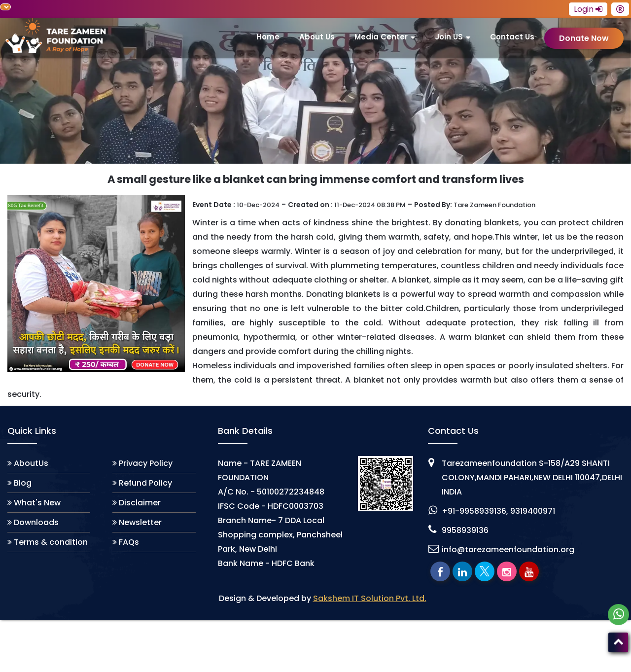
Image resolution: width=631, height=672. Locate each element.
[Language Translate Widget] (5, 7)
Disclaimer (140, 503)
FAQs (129, 542)
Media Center (381, 37)
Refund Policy (145, 483)
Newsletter (140, 522)
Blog (23, 483)
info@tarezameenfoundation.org (508, 549)
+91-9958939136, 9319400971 (498, 511)
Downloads (36, 522)
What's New (37, 503)
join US (449, 37)
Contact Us (512, 37)
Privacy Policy (146, 463)
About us (317, 37)
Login (588, 9)
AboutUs (31, 463)
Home (268, 37)
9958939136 (465, 530)
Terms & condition (51, 542)
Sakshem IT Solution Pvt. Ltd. (370, 598)
